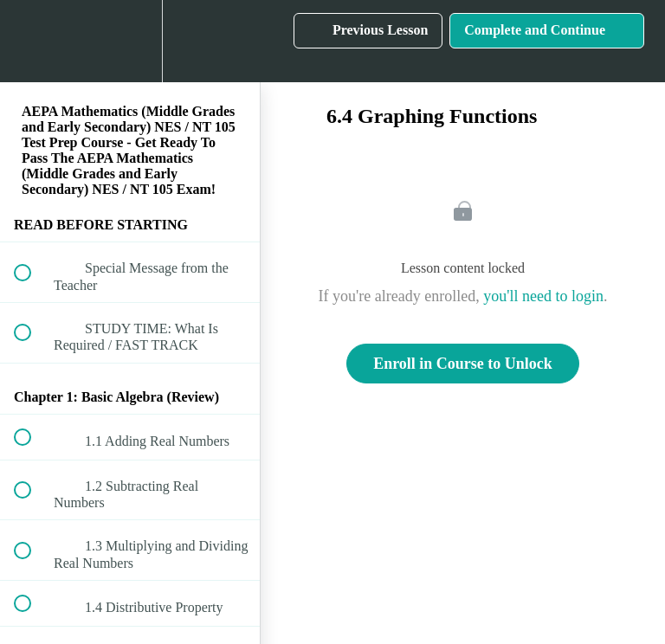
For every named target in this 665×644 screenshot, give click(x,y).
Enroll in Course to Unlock (463, 364)
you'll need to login (543, 296)
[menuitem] (130, 41)
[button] (32, 41)
